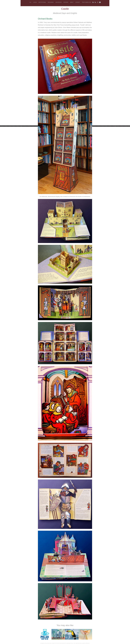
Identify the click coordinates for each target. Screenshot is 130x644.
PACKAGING (51, 2)
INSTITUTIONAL (42, 2)
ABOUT (72, 2)
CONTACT (78, 2)
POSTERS (66, 2)
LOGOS (35, 2)
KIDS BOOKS (59, 2)
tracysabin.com (86, 2)
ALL (30, 2)
